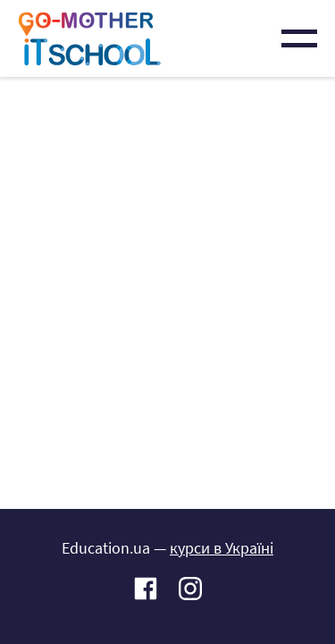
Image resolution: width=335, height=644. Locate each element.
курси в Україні (222, 548)
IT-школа (89, 38)
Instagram (190, 590)
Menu (299, 38)
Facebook (146, 590)
